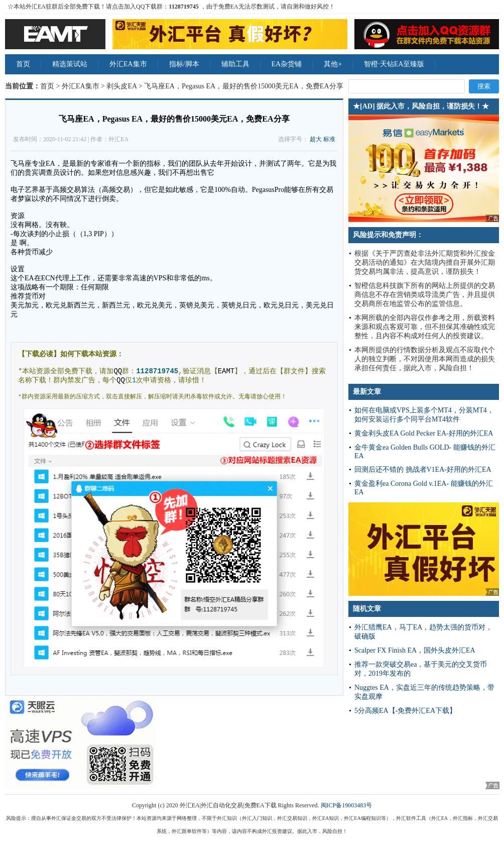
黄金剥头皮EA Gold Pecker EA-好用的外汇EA (424, 433)
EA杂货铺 (287, 64)
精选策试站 (70, 64)
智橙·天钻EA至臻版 (394, 64)
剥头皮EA (121, 86)
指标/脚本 (184, 64)
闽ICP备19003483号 (347, 805)
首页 (23, 64)
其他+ (333, 64)
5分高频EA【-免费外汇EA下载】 (405, 711)
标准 (329, 139)
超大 (316, 139)
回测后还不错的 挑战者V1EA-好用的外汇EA (423, 469)
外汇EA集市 (128, 64)
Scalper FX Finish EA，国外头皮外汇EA (415, 650)
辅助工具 (235, 64)
